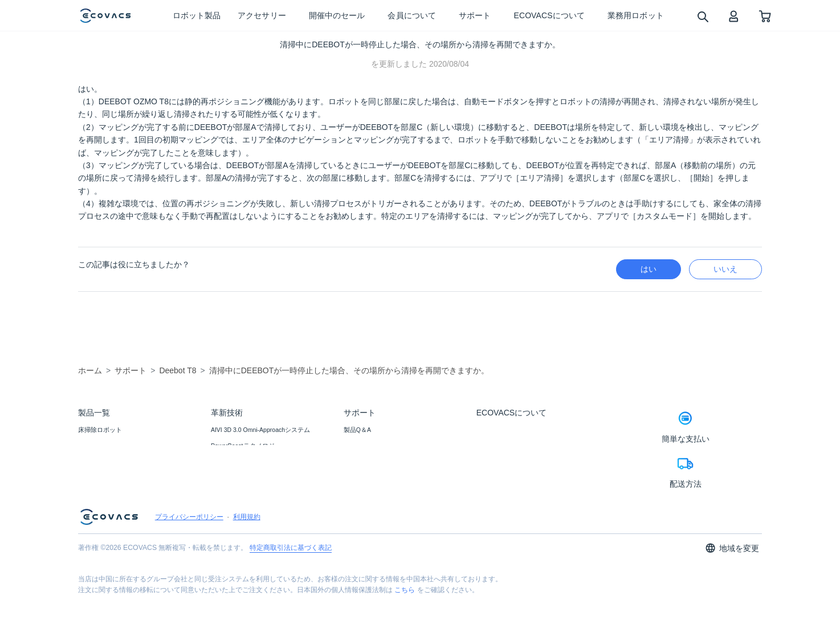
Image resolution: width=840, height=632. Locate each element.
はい (649, 269)
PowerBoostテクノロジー (246, 446)
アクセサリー (97, 461)
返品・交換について (372, 476)
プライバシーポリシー (189, 553)
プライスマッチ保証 (372, 461)
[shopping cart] (765, 16)
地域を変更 (732, 584)
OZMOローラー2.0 (236, 476)
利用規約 (247, 553)
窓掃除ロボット (100, 446)
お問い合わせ (362, 446)
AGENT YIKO (229, 461)
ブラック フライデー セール (117, 476)
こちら (405, 626)
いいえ (725, 269)
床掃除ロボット (100, 430)
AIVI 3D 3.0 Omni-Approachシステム (260, 430)
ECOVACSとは (497, 430)
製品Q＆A (357, 430)
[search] (702, 16)
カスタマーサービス (372, 492)
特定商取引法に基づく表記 (291, 584)
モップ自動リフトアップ (245, 523)
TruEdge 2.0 (227, 492)
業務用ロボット (100, 492)
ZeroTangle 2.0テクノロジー (250, 507)
